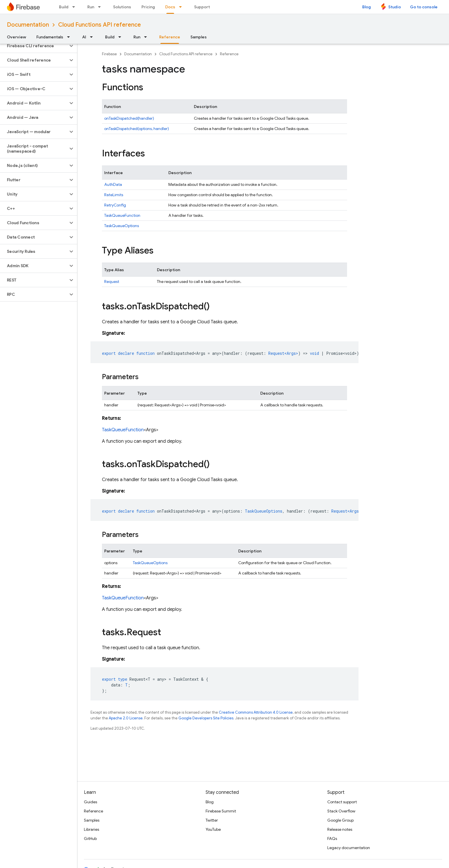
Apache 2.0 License (126, 718)
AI (84, 37)
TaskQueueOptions (122, 226)
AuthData (113, 184)
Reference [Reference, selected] (170, 37)
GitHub (90, 839)
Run (91, 7)
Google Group (340, 820)
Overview (16, 37)
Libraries (91, 829)
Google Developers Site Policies (206, 718)
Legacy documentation (349, 848)
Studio (395, 7)
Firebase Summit (221, 811)
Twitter (212, 820)
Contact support (342, 802)
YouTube (213, 829)
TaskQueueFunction (122, 215)
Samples (199, 37)
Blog (367, 7)
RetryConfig (115, 205)
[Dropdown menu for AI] (93, 37)
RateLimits (114, 195)
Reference (229, 54)
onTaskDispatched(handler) (129, 118)
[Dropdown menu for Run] (101, 7)
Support (202, 7)
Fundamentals (50, 37)
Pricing (148, 7)
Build (64, 7)
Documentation (28, 25)
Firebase (109, 54)
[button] (34, 46)
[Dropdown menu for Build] (75, 7)
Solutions (122, 7)
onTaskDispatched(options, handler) (137, 129)
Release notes (340, 829)
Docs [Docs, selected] (170, 7)
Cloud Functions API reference (100, 25)
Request (112, 282)
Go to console (424, 7)
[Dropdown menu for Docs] (182, 7)
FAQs (332, 839)
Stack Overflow (341, 811)
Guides (90, 802)
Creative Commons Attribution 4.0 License (256, 712)
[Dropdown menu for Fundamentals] (70, 37)
